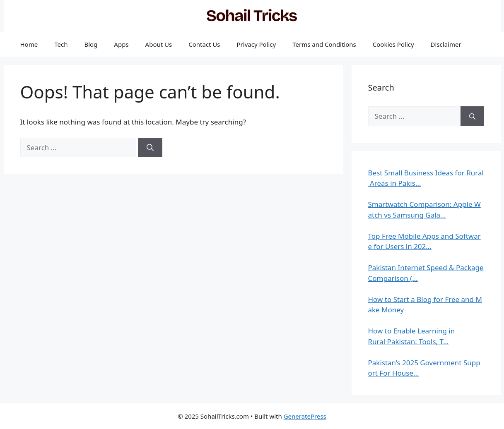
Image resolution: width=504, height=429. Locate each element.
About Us (159, 44)
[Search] (150, 148)
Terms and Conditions (324, 44)
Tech (61, 44)
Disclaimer (446, 44)
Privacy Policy (257, 44)
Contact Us (204, 44)
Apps (121, 44)
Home (29, 44)
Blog (91, 44)
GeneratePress (305, 416)
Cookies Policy (393, 44)
